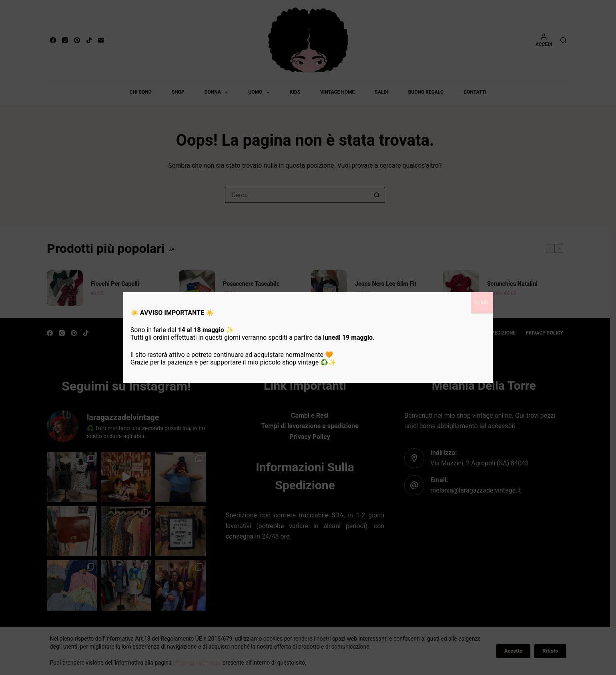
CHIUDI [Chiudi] (482, 302)
